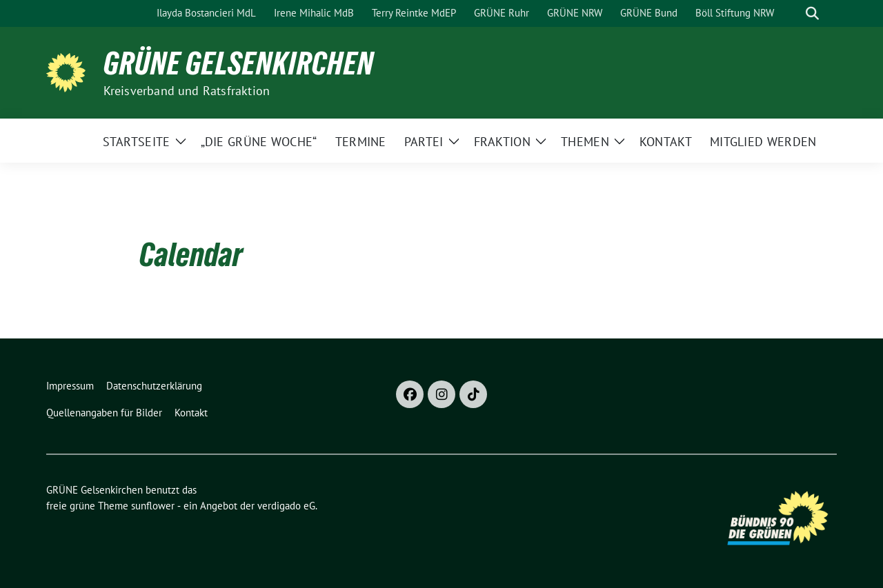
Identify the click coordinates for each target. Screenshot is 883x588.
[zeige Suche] (812, 13)
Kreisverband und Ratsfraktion (187, 91)
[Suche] (793, 13)
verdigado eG (286, 506)
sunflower (153, 506)
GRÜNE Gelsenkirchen (239, 63)
